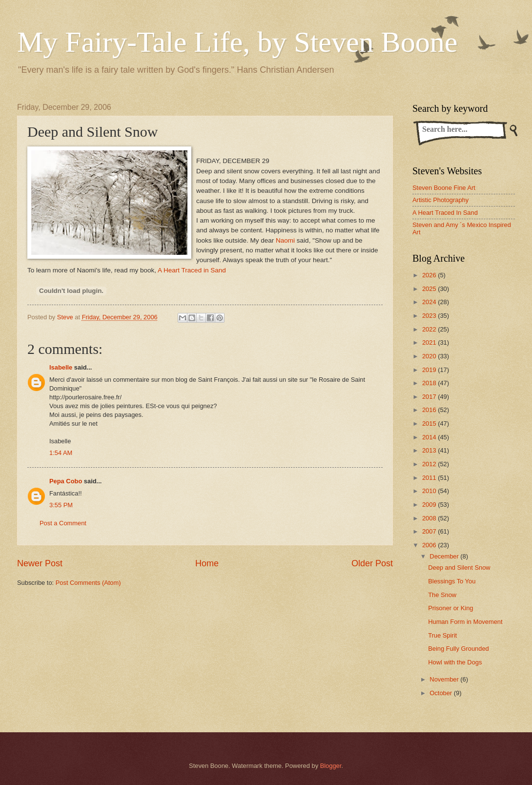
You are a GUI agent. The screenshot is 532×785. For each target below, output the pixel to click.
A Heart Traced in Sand (192, 270)
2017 (430, 397)
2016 (430, 410)
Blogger (331, 766)
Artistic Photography (440, 200)
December (445, 556)
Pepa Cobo (66, 481)
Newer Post (40, 563)
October (441, 693)
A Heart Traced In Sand (445, 213)
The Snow (442, 595)
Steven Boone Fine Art (444, 188)
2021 (430, 342)
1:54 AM (61, 453)
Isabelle (61, 367)
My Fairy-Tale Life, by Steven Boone (237, 42)
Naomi (285, 240)
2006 (430, 545)
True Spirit (442, 635)
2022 (430, 329)
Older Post (372, 563)
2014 (430, 437)
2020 (430, 356)
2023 (430, 316)
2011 (430, 478)
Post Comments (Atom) (88, 583)
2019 (430, 370)
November (445, 679)
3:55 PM (61, 505)
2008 (430, 518)
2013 (430, 450)
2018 (430, 383)
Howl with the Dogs (455, 662)
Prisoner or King (450, 608)
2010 (430, 491)
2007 (430, 531)
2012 (430, 464)
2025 (430, 289)
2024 (430, 302)
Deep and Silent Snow (459, 568)
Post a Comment (63, 523)
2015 (430, 423)
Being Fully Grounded (459, 649)
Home (207, 563)
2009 (430, 505)
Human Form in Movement (465, 622)
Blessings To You (452, 581)
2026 (430, 275)
